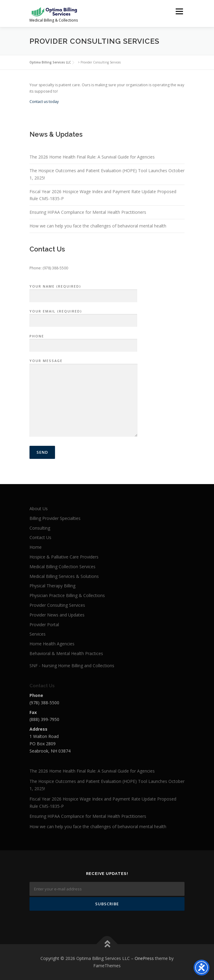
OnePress (144, 958)
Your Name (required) (83, 291)
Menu (179, 11)
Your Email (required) (83, 316)
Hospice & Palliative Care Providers (64, 557)
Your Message (83, 398)
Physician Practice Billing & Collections (67, 595)
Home (36, 547)
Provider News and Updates (57, 615)
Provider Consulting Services (57, 605)
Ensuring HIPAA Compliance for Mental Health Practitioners (88, 212)
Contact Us (40, 537)
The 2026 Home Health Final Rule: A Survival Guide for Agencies (92, 157)
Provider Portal (44, 625)
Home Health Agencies (52, 644)
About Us (39, 509)
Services (38, 634)
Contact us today (45, 102)
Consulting (40, 528)
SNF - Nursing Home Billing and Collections (72, 666)
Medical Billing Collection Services (62, 567)
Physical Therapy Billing (52, 586)
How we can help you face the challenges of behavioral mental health (98, 226)
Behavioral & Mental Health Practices (66, 653)
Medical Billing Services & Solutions (64, 576)
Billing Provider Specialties (55, 518)
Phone (83, 341)
